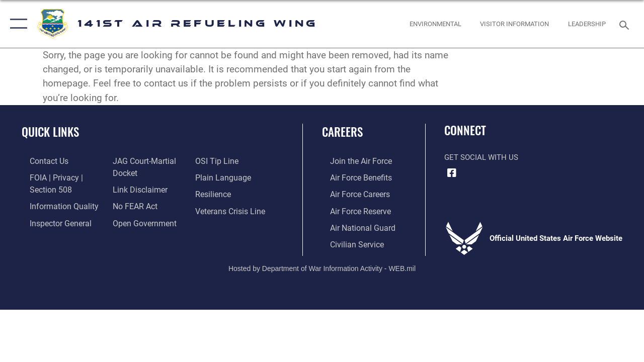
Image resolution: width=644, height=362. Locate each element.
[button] (16, 24)
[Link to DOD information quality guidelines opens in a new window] (54, 204)
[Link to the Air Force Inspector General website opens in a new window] (51, 220)
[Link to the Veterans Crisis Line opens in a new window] (232, 209)
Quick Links (50, 132)
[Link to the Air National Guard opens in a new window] (353, 225)
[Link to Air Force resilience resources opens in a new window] (215, 193)
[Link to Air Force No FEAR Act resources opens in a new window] (132, 204)
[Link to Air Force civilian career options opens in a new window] (348, 241)
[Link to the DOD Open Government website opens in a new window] (140, 220)
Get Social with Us (481, 157)
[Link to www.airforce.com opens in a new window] (352, 161)
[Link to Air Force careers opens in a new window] (351, 193)
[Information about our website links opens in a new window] (136, 188)
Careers (342, 132)
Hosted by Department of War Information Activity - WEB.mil (322, 264)
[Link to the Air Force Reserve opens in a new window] (352, 209)
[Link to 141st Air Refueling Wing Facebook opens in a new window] (452, 173)
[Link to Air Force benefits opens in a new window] (352, 176)
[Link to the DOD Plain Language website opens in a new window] (223, 176)
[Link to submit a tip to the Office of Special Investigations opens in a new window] (218, 161)
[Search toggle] (626, 24)
